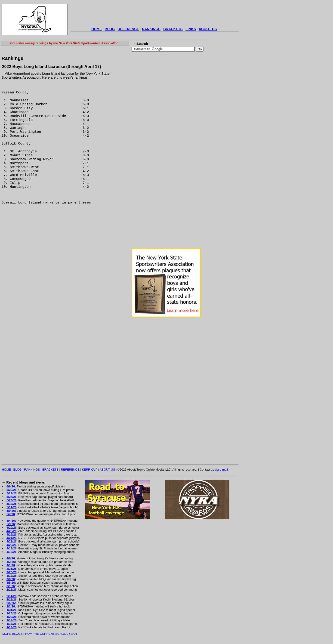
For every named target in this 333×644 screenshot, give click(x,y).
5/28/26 (11, 490)
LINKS (191, 29)
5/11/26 (11, 507)
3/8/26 (11, 579)
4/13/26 (11, 552)
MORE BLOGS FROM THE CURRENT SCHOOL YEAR (40, 634)
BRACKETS (173, 29)
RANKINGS (151, 29)
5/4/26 (11, 521)
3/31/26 (11, 569)
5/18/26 (11, 504)
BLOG (110, 29)
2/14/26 (11, 596)
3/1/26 (11, 586)
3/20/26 (11, 572)
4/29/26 (11, 528)
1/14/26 (11, 627)
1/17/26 (11, 624)
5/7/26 (11, 514)
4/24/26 (11, 538)
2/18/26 (11, 590)
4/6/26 (11, 558)
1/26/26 (11, 613)
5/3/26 (11, 524)
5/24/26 (11, 497)
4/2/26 (11, 562)
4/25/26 (11, 535)
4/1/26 (11, 565)
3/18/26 (11, 576)
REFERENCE (128, 29)
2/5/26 (11, 603)
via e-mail (221, 470)
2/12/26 (11, 599)
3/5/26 (11, 583)
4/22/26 (11, 541)
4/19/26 (11, 548)
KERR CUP (90, 470)
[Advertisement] (155, 15)
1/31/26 (11, 610)
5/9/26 (11, 511)
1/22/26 (11, 617)
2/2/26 (11, 606)
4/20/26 (11, 545)
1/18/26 (11, 620)
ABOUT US (208, 29)
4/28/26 (11, 531)
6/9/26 (11, 486)
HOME (97, 29)
